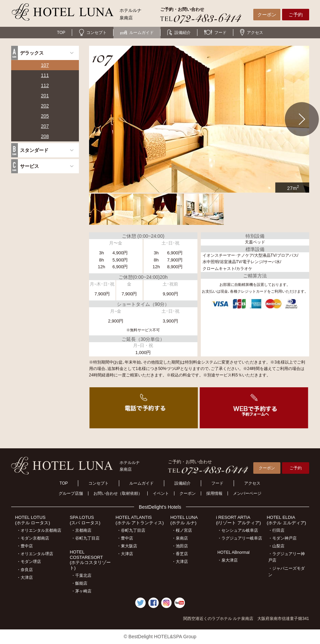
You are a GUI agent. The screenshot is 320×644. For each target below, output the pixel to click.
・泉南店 (180, 538)
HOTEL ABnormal (233, 552)
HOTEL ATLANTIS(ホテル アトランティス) (140, 520)
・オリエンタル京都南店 (39, 530)
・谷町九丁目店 (85, 538)
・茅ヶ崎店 (81, 591)
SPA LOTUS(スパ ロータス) (85, 520)
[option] (199, 119)
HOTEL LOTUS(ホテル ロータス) (33, 520)
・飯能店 (79, 583)
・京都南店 (81, 530)
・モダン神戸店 (282, 538)
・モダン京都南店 (33, 538)
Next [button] (302, 119)
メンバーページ (247, 493)
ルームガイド (137, 33)
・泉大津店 (228, 560)
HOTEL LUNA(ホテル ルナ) (184, 520)
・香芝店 (180, 554)
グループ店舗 (71, 493)
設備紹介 (179, 33)
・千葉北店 (81, 575)
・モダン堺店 (29, 562)
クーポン (267, 15)
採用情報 (214, 493)
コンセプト (93, 33)
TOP (61, 33)
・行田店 (276, 530)
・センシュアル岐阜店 (238, 530)
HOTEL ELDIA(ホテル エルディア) (286, 520)
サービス (29, 166)
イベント (161, 493)
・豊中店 (25, 546)
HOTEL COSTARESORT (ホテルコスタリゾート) (90, 560)
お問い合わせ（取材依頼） (118, 493)
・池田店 (180, 546)
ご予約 (296, 15)
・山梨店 (276, 546)
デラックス (32, 53)
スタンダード (34, 150)
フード (215, 33)
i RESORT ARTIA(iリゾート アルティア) (238, 520)
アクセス (252, 33)
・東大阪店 (127, 546)
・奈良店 (25, 570)
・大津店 (25, 578)
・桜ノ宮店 (182, 530)
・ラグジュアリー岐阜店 (240, 538)
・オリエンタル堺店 (35, 554)
